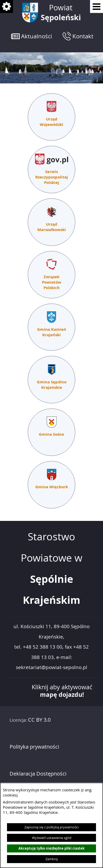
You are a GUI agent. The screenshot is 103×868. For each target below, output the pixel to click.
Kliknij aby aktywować (62, 691)
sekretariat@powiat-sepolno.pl (52, 667)
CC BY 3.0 (39, 720)
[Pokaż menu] (97, 6)
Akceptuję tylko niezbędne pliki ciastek (52, 848)
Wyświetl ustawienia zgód (52, 838)
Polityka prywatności (34, 747)
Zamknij (52, 859)
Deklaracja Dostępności (38, 774)
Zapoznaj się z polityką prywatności (52, 827)
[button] (32, 36)
